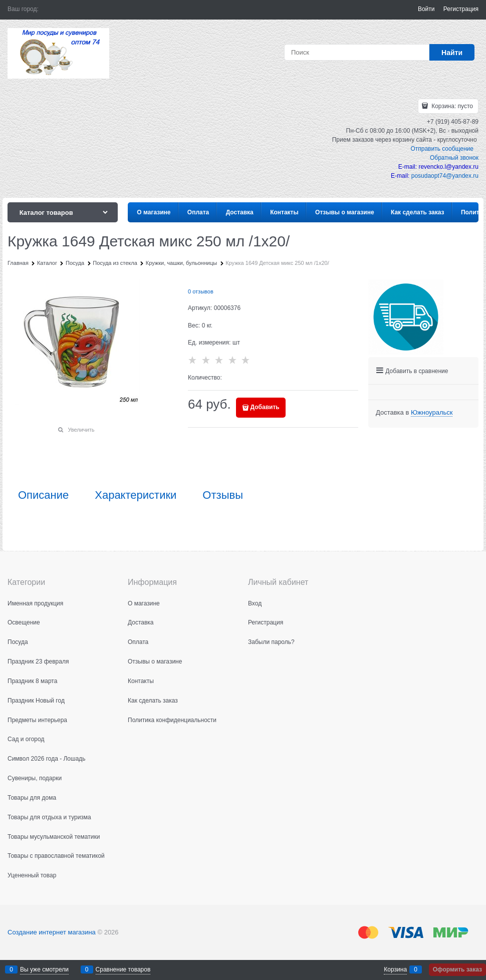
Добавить (265, 407)
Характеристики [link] (136, 495)
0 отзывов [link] (201, 291)
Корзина (395, 969)
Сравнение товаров (123, 969)
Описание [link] (43, 495)
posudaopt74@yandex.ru (445, 176)
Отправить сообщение (442, 149)
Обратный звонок (454, 158)
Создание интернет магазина (52, 932)
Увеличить (81, 430)
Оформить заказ (457, 969)
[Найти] (452, 52)
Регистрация (461, 9)
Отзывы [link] (223, 495)
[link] (432, 413)
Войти (426, 9)
